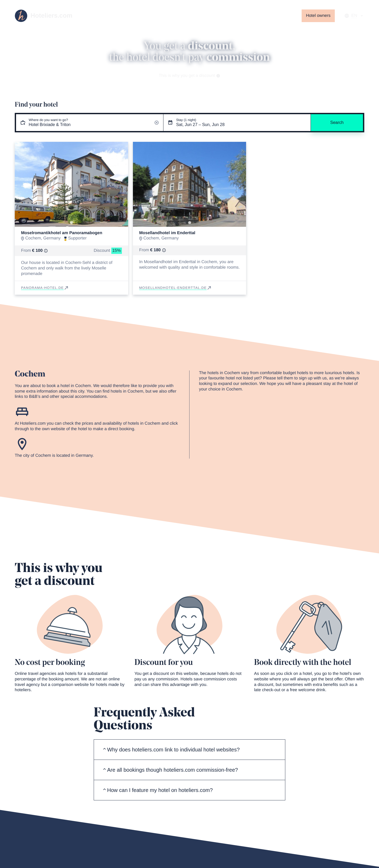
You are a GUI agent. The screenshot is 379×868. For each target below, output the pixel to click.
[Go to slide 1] (71, 223)
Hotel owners (318, 16)
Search (337, 122)
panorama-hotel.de (45, 288)
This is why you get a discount (189, 76)
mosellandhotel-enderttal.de (176, 288)
